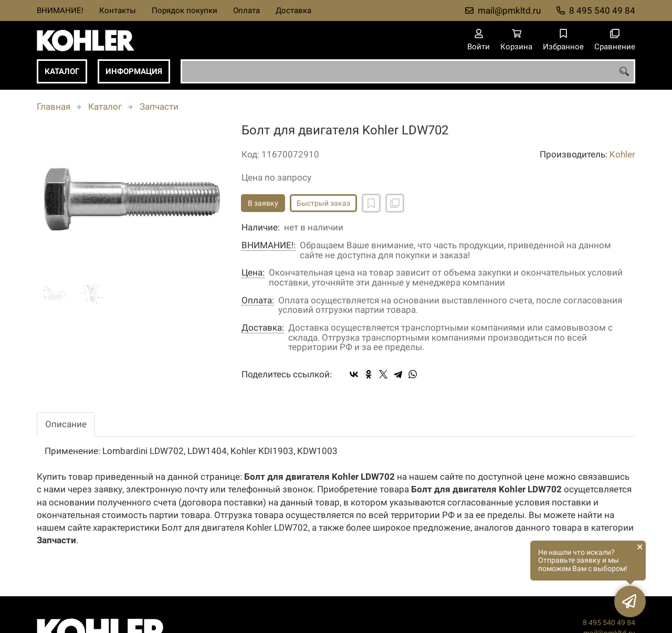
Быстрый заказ (323, 203)
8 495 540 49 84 (602, 10)
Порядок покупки (185, 10)
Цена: (253, 273)
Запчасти (159, 107)
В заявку (263, 203)
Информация (134, 71)
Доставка (293, 10)
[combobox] (408, 71)
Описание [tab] (66, 424)
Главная (54, 107)
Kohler (622, 154)
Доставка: (263, 328)
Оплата (246, 10)
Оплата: (258, 300)
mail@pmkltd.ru (509, 10)
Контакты (118, 10)
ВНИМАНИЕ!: (269, 245)
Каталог (62, 71)
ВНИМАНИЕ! (60, 10)
